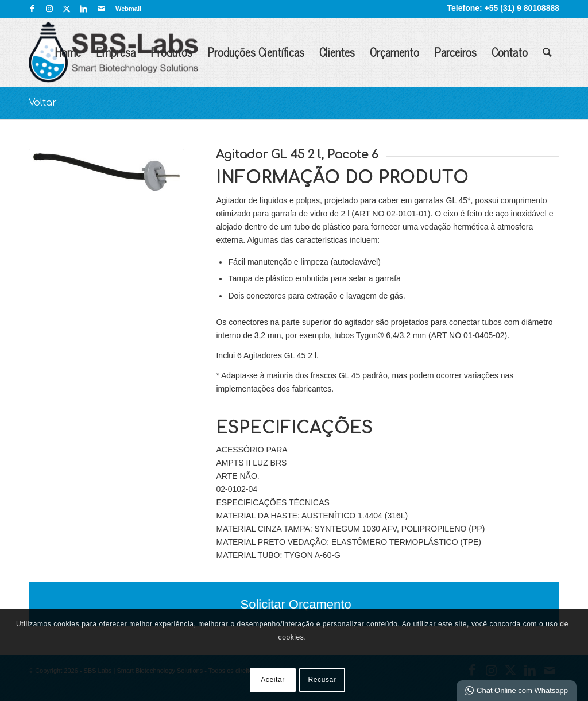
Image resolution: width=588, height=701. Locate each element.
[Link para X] (66, 9)
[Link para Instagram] (49, 9)
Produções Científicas (256, 52)
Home (68, 52)
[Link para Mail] (101, 9)
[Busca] (547, 52)
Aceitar (273, 680)
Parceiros (455, 52)
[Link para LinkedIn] (84, 9)
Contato (510, 52)
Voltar (43, 103)
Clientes (337, 52)
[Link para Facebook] (32, 9)
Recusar (322, 680)
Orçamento (394, 52)
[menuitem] (125, 9)
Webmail (128, 9)
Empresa (116, 52)
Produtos (171, 52)
